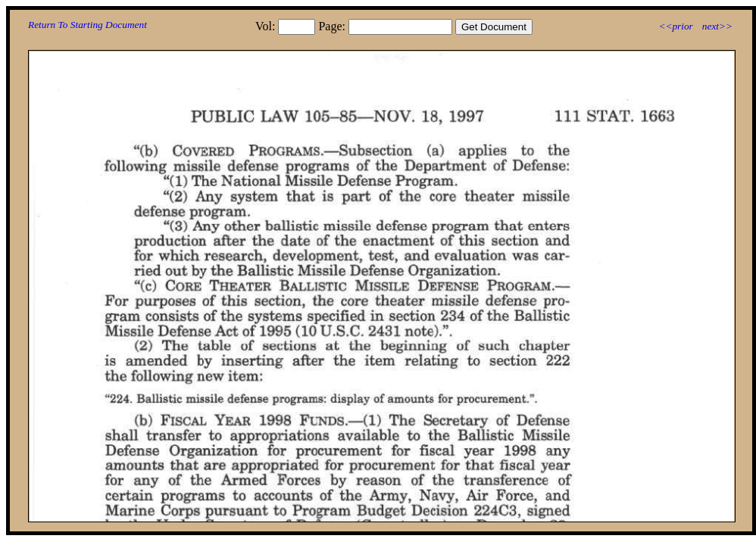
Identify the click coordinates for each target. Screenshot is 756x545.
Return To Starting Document (87, 25)
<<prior (675, 26)
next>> (717, 26)
